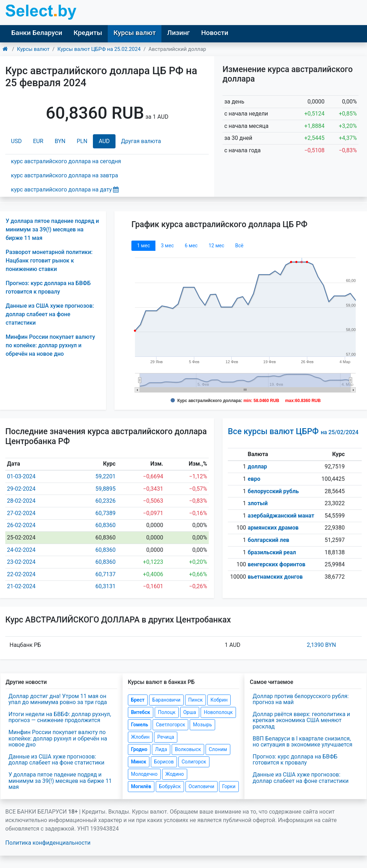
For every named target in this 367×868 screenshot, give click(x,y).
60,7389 (105, 513)
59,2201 (105, 476)
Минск (139, 762)
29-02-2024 (21, 489)
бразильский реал (272, 552)
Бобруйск (170, 786)
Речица (166, 737)
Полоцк (167, 712)
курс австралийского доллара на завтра (64, 175)
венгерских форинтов (276, 564)
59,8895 (105, 489)
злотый (258, 503)
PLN (82, 141)
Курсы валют (135, 33)
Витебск (141, 712)
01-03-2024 (21, 476)
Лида (161, 749)
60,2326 (105, 501)
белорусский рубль (273, 491)
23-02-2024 (21, 562)
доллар (257, 467)
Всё (239, 246)
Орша (190, 712)
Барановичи (166, 700)
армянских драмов (273, 528)
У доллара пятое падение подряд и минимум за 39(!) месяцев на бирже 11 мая (52, 229)
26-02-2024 (21, 525)
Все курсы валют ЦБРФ (293, 432)
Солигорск (194, 762)
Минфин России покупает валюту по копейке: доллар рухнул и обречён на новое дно (50, 345)
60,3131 (105, 586)
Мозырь (202, 725)
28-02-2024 (21, 501)
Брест (138, 700)
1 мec (143, 246)
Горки (229, 786)
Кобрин (219, 700)
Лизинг (178, 33)
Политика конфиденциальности (48, 843)
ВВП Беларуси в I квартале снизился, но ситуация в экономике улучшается (302, 742)
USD (16, 141)
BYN (60, 141)
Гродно (139, 749)
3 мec (167, 246)
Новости (215, 33)
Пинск (196, 700)
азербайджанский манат (281, 516)
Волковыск (188, 749)
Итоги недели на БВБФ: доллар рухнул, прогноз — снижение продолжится (60, 717)
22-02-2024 (21, 574)
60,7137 (105, 574)
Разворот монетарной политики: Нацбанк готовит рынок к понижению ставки (49, 261)
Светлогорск (170, 725)
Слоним (218, 749)
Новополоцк (218, 712)
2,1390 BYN (321, 645)
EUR (38, 141)
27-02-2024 (21, 513)
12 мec (216, 246)
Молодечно (144, 774)
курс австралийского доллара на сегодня (66, 161)
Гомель (140, 725)
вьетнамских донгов (275, 577)
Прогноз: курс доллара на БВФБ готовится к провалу (295, 760)
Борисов (164, 762)
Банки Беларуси (37, 33)
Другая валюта (141, 141)
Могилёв (141, 786)
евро (254, 479)
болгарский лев (268, 540)
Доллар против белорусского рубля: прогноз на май (301, 699)
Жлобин (140, 737)
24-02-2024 (21, 550)
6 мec (191, 246)
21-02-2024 (21, 586)
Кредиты (88, 33)
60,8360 (105, 525)
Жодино (175, 774)
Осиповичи (202, 786)
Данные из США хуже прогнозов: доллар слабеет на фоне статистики (50, 314)
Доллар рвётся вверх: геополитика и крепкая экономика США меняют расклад (301, 720)
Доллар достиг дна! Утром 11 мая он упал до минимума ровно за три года (58, 699)
